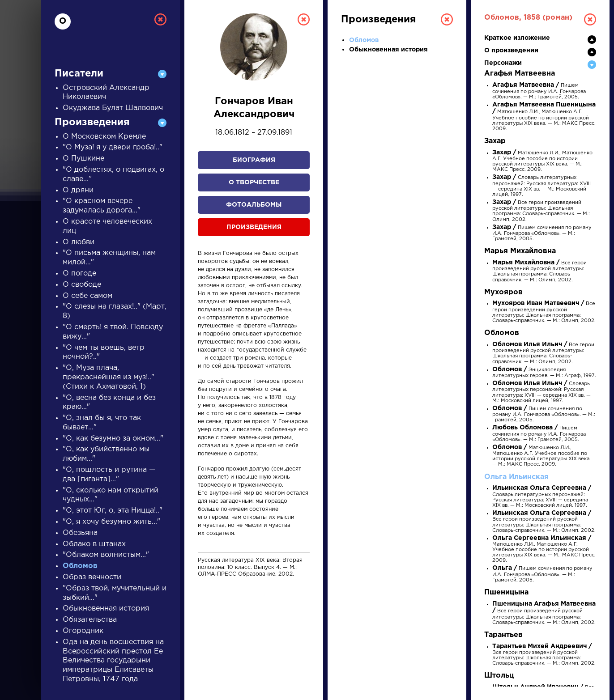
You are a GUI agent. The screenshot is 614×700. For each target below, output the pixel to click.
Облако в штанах (94, 544)
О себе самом (87, 296)
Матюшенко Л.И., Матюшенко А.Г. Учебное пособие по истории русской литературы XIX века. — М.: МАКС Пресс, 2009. (544, 117)
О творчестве (254, 182)
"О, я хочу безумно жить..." (111, 522)
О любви (79, 242)
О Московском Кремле (104, 137)
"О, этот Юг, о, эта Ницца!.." (113, 511)
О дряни (78, 190)
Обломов (80, 566)
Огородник (83, 631)
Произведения (254, 227)
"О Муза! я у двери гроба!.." (113, 147)
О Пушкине (83, 159)
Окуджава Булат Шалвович (113, 108)
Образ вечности (92, 577)
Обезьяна (80, 533)
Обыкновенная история (106, 609)
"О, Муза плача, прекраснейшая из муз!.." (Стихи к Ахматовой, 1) (109, 377)
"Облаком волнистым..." (106, 555)
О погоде (79, 274)
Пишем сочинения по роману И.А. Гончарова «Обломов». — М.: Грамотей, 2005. (539, 91)
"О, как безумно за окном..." (113, 439)
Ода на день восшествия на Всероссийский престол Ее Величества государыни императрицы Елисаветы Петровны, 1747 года (113, 661)
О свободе (82, 285)
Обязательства (90, 620)
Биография (254, 160)
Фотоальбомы (254, 205)
